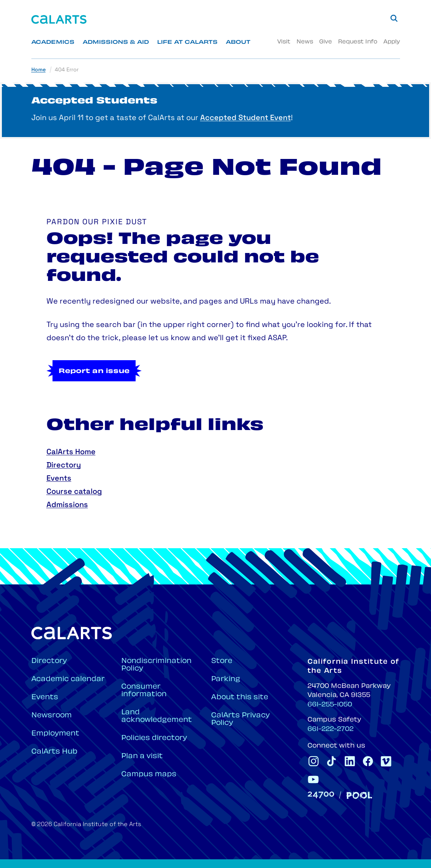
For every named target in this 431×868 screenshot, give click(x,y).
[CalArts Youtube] (314, 779)
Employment (55, 734)
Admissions (67, 505)
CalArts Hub (54, 752)
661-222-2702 (331, 729)
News (305, 42)
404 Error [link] (67, 70)
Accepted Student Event (246, 118)
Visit (284, 42)
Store (222, 661)
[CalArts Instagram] (314, 761)
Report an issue (94, 372)
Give (326, 42)
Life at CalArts (187, 42)
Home (39, 70)
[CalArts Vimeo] (386, 761)
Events (59, 479)
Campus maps (149, 775)
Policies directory (154, 738)
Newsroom (52, 716)
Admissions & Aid (116, 42)
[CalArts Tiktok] (332, 761)
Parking (226, 679)
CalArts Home (71, 452)
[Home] (59, 19)
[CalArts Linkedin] (350, 761)
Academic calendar (68, 679)
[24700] (321, 795)
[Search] (394, 18)
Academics (53, 42)
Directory (64, 466)
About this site (240, 698)
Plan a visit (142, 756)
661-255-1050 (330, 705)
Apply (392, 42)
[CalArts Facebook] (368, 761)
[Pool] (359, 795)
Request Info (358, 42)
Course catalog (74, 492)
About (238, 42)
